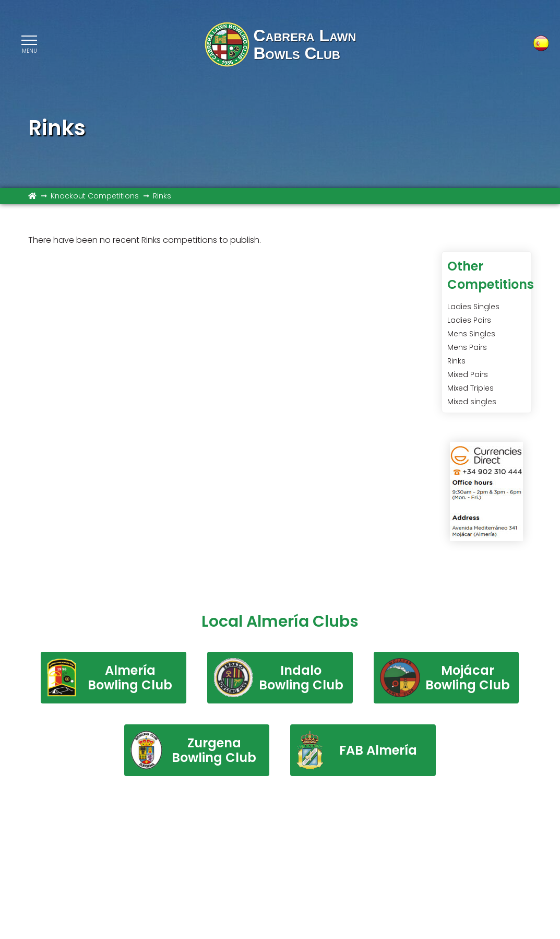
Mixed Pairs (468, 374)
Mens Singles (471, 334)
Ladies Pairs (469, 320)
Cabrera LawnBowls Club (305, 44)
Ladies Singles (473, 307)
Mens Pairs (467, 347)
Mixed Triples (470, 388)
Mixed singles (472, 402)
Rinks (456, 361)
